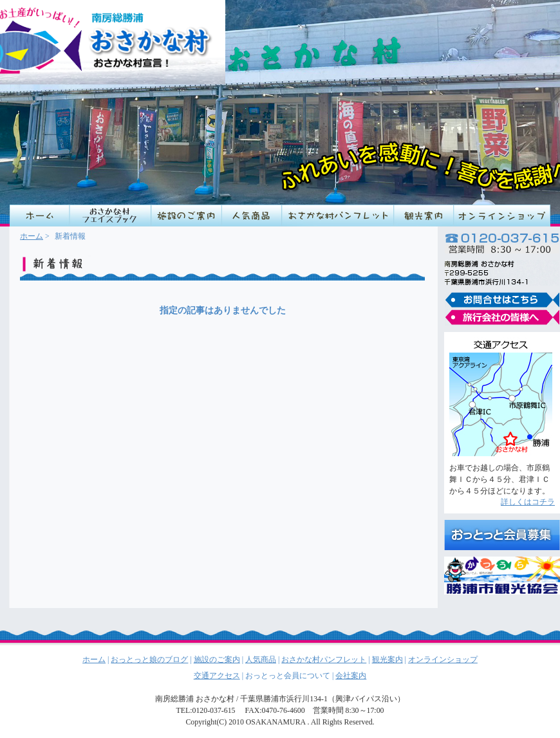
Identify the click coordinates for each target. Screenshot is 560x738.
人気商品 (252, 216)
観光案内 (424, 216)
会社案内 (351, 676)
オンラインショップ (502, 216)
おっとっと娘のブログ (149, 660)
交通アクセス (217, 676)
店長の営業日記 (110, 216)
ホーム (32, 236)
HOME (40, 216)
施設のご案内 (187, 216)
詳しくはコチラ (528, 502)
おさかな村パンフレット (338, 216)
